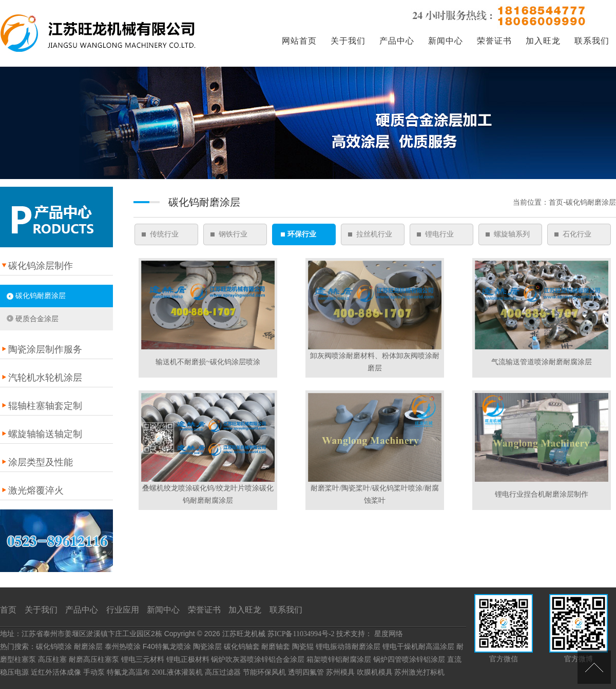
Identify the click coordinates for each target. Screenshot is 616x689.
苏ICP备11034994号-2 (301, 634)
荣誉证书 (494, 41)
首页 (8, 610)
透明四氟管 (306, 672)
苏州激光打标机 (419, 672)
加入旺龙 (543, 41)
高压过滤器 (223, 672)
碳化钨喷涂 (54, 647)
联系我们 (592, 41)
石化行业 (577, 234)
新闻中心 (446, 41)
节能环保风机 (264, 672)
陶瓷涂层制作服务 (45, 349)
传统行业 (164, 234)
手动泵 (94, 672)
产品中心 (397, 41)
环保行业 (302, 234)
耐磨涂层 (88, 647)
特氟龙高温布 (128, 672)
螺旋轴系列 (512, 234)
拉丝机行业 (374, 234)
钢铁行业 (233, 234)
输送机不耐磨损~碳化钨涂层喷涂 (208, 362)
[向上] (594, 667)
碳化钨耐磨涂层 (41, 296)
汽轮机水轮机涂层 (45, 378)
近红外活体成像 (56, 672)
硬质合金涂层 (37, 319)
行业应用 (123, 610)
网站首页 (299, 41)
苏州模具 (340, 672)
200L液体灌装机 (178, 672)
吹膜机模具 (375, 672)
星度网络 (389, 634)
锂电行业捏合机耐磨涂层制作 (542, 494)
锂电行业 (439, 234)
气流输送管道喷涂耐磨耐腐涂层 (542, 362)
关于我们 (348, 41)
